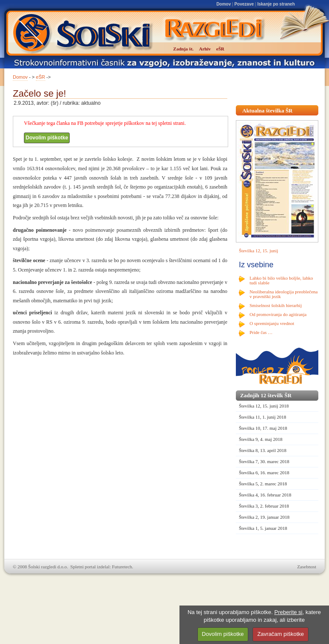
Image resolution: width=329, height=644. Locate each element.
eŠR (40, 77)
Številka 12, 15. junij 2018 (264, 406)
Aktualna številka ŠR (267, 111)
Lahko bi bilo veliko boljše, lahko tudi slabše (281, 280)
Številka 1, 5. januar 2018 (263, 528)
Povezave (244, 4)
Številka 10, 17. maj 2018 (263, 428)
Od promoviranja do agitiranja (278, 314)
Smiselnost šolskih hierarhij (276, 305)
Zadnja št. (183, 49)
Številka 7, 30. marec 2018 (264, 461)
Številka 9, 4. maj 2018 (261, 439)
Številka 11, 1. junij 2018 (263, 417)
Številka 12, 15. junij (258, 251)
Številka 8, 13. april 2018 (263, 450)
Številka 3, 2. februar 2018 (264, 506)
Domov (223, 4)
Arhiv (205, 49)
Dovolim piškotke (47, 138)
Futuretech (122, 567)
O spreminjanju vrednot (272, 323)
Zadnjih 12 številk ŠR (266, 395)
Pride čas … (261, 332)
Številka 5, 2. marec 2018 (263, 484)
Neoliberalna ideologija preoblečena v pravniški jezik (283, 294)
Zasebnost (307, 567)
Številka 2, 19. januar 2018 (264, 517)
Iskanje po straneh (276, 4)
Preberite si (288, 612)
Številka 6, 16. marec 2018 (264, 473)
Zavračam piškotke (281, 634)
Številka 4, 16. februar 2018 (265, 495)
